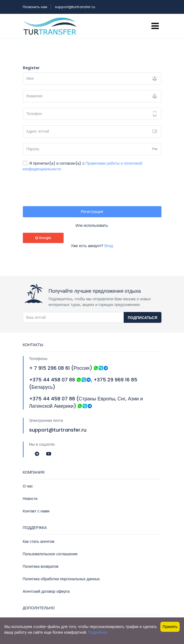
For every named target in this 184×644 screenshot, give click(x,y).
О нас (28, 486)
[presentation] (64, 190)
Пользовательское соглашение (50, 554)
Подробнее (98, 632)
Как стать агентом (39, 541)
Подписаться (142, 318)
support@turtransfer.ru (75, 7)
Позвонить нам (35, 7)
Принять (170, 627)
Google (43, 238)
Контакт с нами (36, 511)
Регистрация (92, 212)
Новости (30, 499)
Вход (109, 246)
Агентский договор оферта (46, 591)
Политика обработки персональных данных (61, 579)
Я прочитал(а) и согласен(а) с (83, 166)
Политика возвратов (41, 566)
